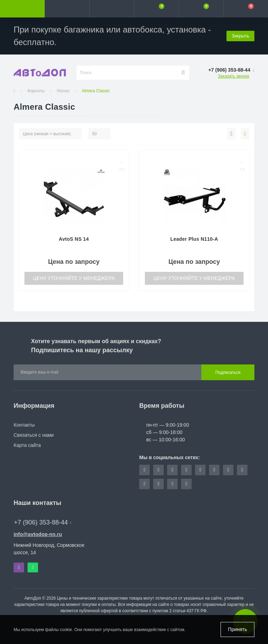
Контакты (24, 425)
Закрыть (240, 36)
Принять (237, 629)
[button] (112, 9)
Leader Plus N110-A (194, 239)
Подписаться (228, 372)
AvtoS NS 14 (74, 239)
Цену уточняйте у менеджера (74, 278)
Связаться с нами (34, 435)
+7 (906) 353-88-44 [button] (43, 522)
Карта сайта (27, 445)
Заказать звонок (233, 76)
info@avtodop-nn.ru (38, 534)
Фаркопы (36, 91)
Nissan (63, 91)
